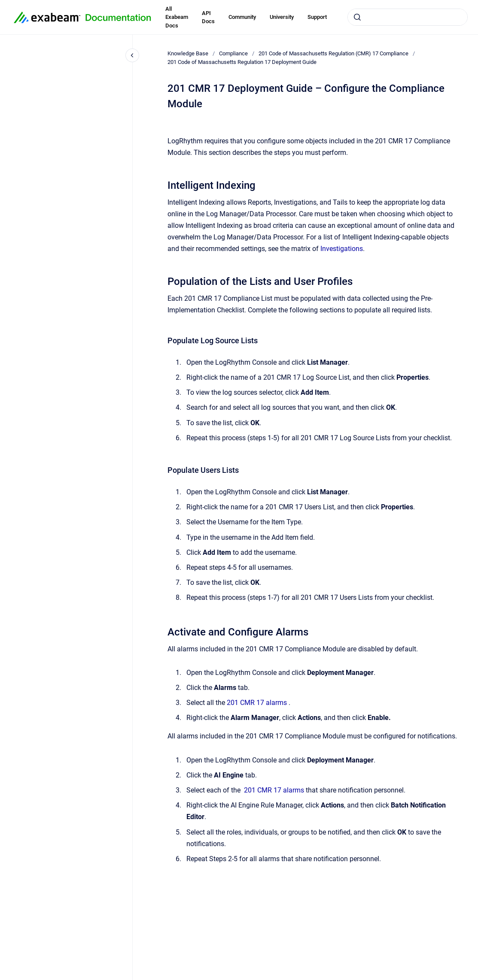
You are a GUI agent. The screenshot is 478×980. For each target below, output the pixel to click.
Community (242, 17)
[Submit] (357, 17)
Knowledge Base (188, 53)
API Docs (208, 17)
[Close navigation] (132, 55)
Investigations (342, 249)
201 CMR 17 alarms (257, 703)
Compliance (233, 53)
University (282, 17)
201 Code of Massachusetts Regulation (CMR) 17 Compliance (333, 53)
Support (317, 17)
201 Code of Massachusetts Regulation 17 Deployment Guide (242, 62)
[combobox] (408, 17)
